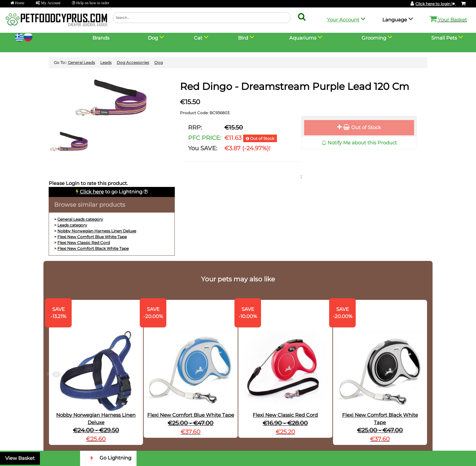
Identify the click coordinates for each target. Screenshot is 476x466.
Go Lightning (108, 458)
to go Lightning (111, 192)
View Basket (20, 458)
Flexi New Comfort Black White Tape (93, 248)
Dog (159, 62)
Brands (101, 38)
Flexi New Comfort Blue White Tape (92, 237)
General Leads (81, 62)
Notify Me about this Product (359, 143)
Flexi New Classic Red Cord (84, 243)
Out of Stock (359, 127)
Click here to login (436, 4)
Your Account (343, 20)
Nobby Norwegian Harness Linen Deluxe (97, 231)
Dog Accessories (133, 62)
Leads (106, 62)
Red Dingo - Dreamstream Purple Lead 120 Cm (295, 86)
